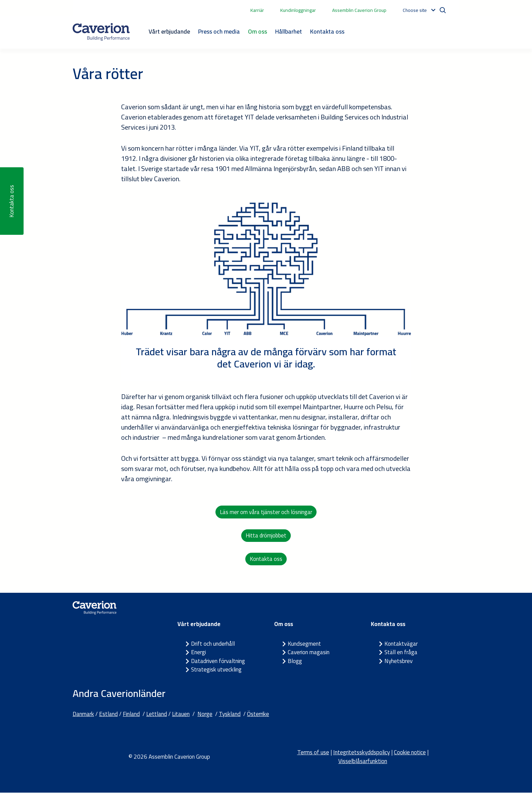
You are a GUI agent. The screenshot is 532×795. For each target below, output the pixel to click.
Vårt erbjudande (169, 31)
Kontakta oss (327, 31)
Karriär (257, 10)
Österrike (258, 716)
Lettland (157, 716)
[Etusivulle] (101, 32)
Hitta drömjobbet (266, 536)
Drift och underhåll (213, 646)
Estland (108, 716)
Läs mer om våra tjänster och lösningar (266, 512)
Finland (131, 716)
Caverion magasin (309, 655)
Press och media (219, 31)
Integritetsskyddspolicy (362, 755)
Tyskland (230, 716)
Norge (205, 716)
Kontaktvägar (401, 646)
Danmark (83, 716)
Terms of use (313, 755)
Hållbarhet (289, 31)
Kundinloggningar (298, 10)
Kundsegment (304, 646)
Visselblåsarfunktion (363, 763)
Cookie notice (410, 755)
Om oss (258, 31)
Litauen (181, 716)
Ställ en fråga (401, 655)
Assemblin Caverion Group (359, 10)
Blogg (295, 663)
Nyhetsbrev (398, 663)
